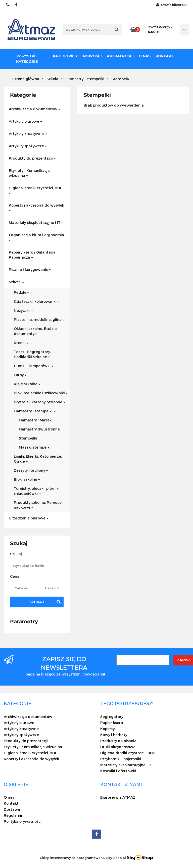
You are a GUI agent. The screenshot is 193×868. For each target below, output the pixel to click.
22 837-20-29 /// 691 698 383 (8, 5)
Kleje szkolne (27, 384)
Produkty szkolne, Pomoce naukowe (38, 505)
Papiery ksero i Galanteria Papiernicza (32, 255)
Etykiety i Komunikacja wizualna (29, 173)
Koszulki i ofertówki (118, 771)
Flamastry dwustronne (39, 429)
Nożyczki (23, 310)
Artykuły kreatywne (28, 134)
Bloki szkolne (27, 479)
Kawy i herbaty (114, 735)
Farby (20, 375)
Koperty (107, 729)
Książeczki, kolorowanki (37, 301)
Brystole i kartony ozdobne (40, 402)
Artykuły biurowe (26, 121)
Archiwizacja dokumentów (35, 109)
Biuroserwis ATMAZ (118, 797)
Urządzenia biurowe (29, 518)
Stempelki (28, 438)
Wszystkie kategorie (27, 59)
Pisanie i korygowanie (30, 270)
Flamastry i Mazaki (36, 420)
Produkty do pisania (118, 741)
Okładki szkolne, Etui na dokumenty (35, 331)
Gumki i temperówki (34, 366)
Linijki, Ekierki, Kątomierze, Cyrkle (38, 459)
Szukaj (37, 602)
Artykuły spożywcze (28, 146)
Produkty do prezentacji (32, 158)
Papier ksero (112, 723)
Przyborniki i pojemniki (121, 759)
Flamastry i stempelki (35, 411)
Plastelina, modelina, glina (39, 320)
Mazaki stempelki (35, 447)
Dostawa (12, 809)
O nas (145, 56)
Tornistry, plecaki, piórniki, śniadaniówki (37, 491)
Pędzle (22, 292)
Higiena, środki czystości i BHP (128, 753)
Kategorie (65, 56)
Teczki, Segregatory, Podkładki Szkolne (32, 354)
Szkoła (16, 282)
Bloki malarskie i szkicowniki (41, 393)
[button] (17, 703)
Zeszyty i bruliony (31, 470)
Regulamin (14, 815)
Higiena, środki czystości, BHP (36, 190)
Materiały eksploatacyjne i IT (36, 223)
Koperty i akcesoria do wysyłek (36, 207)
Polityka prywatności (23, 821)
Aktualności (120, 56)
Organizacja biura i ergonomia (36, 237)
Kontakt (164, 56)
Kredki (21, 343)
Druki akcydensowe (118, 747)
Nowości (92, 56)
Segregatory (112, 717)
